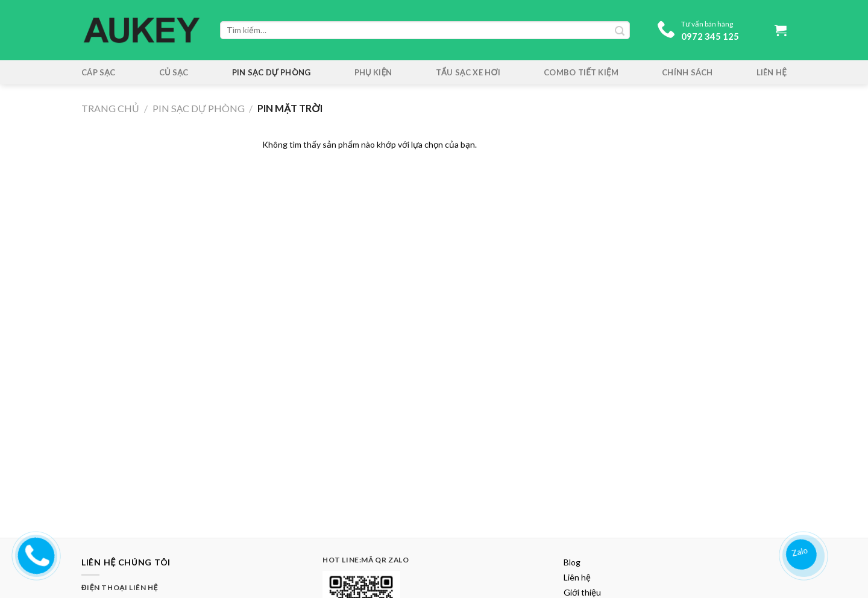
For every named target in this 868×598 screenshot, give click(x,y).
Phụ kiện (373, 72)
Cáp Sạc (99, 72)
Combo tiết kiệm (581, 72)
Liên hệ (772, 72)
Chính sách (687, 72)
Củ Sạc (174, 72)
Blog (572, 562)
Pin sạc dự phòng (272, 72)
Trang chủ (110, 108)
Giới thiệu (582, 592)
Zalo (801, 551)
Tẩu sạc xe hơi (468, 72)
